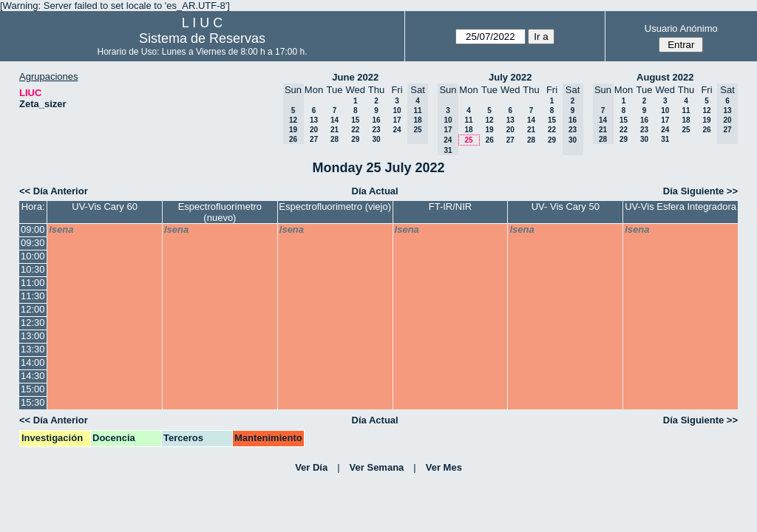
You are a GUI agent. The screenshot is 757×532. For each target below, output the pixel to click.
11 (468, 120)
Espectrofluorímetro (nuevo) (220, 212)
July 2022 (510, 77)
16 (376, 120)
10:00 (33, 256)
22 (355, 130)
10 (397, 110)
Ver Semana (377, 467)
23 (376, 130)
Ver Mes (444, 467)
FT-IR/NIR (451, 207)
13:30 (33, 349)
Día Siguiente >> (700, 191)
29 (355, 139)
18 (468, 130)
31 (665, 139)
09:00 (33, 229)
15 (355, 120)
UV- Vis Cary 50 (566, 207)
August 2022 (665, 77)
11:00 (33, 283)
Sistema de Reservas (202, 38)
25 (468, 140)
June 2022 (355, 77)
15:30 (33, 402)
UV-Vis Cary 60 (105, 207)
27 (314, 139)
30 (376, 139)
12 (489, 120)
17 (397, 120)
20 (314, 130)
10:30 (33, 269)
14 (335, 120)
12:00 (33, 309)
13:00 (33, 336)
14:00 (33, 362)
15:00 (33, 389)
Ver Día (311, 467)
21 (335, 130)
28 (335, 139)
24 (397, 130)
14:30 (33, 376)
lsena (61, 229)
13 (314, 120)
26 (490, 140)
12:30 (33, 323)
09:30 (33, 243)
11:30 (33, 296)
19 (489, 130)
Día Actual (375, 191)
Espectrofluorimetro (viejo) (335, 207)
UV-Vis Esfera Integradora (680, 207)
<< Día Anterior (54, 191)
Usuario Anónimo (681, 28)
